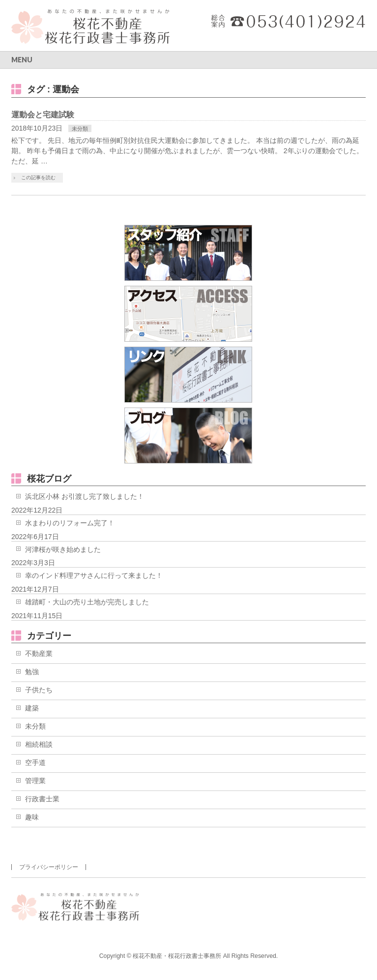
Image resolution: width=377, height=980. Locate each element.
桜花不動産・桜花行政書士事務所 (177, 956)
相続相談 (39, 744)
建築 (32, 708)
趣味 (32, 817)
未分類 (80, 129)
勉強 (32, 672)
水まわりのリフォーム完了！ (70, 523)
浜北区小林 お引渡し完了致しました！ (85, 496)
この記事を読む (38, 177)
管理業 (35, 781)
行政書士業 (42, 799)
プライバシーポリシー (49, 867)
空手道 (35, 762)
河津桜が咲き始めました (63, 549)
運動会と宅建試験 (43, 115)
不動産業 (39, 653)
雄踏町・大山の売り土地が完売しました (87, 602)
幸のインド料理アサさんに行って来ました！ (94, 575)
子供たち (39, 690)
